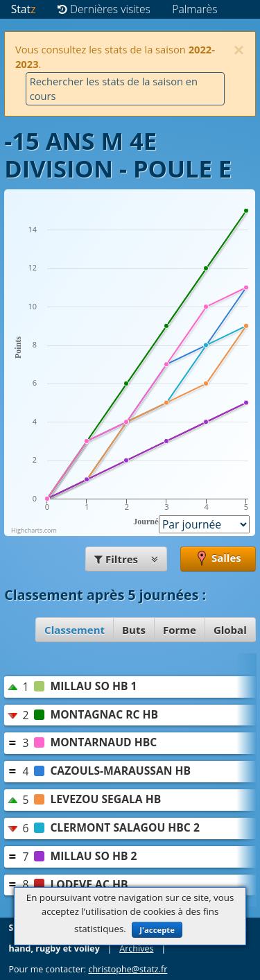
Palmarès (194, 9)
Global (230, 630)
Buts (134, 630)
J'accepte (157, 930)
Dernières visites (104, 9)
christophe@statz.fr (128, 969)
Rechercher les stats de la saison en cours (114, 88)
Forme (180, 630)
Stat (24, 9)
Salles (218, 559)
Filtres (126, 559)
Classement (75, 630)
